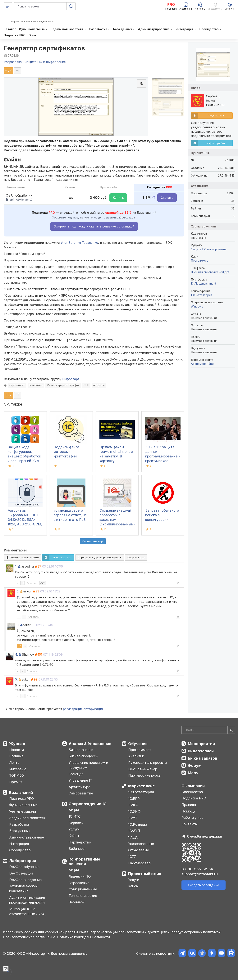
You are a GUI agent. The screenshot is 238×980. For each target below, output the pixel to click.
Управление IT (80, 780)
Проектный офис (145, 874)
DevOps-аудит (21, 873)
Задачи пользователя (27, 818)
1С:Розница (138, 824)
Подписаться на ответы (23, 557)
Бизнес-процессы (83, 756)
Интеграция (19, 844)
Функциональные (23, 805)
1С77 (132, 857)
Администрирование (27, 837)
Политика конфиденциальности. (84, 937)
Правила (189, 805)
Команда (76, 774)
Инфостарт (71, 379)
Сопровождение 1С (88, 804)
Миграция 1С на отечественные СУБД (27, 911)
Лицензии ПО (80, 876)
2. (18, 591)
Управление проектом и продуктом (88, 765)
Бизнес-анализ (81, 750)
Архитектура (79, 787)
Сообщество (20, 850)
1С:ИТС (75, 816)
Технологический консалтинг (23, 889)
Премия (16, 782)
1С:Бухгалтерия (141, 792)
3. (18, 625)
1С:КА (133, 805)
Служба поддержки (205, 836)
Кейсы (74, 836)
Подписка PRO (22, 799)
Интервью (18, 769)
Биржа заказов (203, 758)
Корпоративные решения (84, 861)
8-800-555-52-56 (197, 869)
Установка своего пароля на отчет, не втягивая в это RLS (70, 515)
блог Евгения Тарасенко (80, 243)
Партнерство (80, 842)
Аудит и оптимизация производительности (27, 900)
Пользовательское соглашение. (30, 937)
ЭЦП (86, 385)
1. (16, 566)
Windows (197, 306)
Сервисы (76, 823)
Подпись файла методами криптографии (66, 452)
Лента (14, 763)
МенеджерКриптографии (63, 385)
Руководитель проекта (147, 763)
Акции (74, 810)
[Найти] (231, 730)
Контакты (190, 824)
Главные (16, 756)
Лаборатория (23, 861)
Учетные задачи (23, 811)
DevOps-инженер (143, 769)
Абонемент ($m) (202, 364)
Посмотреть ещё (93, 541)
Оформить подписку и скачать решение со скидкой (94, 226)
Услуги (74, 829)
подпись (99, 385)
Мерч (193, 773)
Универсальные (141, 844)
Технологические (83, 896)
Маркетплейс (142, 786)
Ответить (32, 583)
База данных (20, 831)
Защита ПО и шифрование (209, 249)
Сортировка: (100, 557)
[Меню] (8, 6)
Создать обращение (204, 885)
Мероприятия (201, 744)
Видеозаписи (201, 751)
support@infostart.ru (200, 874)
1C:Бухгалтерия (201, 295)
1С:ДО (133, 837)
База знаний (21, 793)
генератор (36, 385)
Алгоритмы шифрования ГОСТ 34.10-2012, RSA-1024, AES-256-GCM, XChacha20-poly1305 (25, 520)
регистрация (73, 709)
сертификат (17, 385)
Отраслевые (79, 883)
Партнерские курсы (145, 775)
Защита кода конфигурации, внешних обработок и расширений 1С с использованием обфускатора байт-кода (24, 461)
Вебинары (77, 849)
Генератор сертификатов (44, 48)
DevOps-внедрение (25, 880)
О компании (193, 786)
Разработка (19, 824)
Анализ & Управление (90, 744)
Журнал (17, 744)
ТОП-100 (16, 775)
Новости (16, 750)
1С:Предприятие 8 (203, 283)
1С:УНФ (134, 811)
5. (16, 679)
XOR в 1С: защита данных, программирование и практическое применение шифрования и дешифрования (163, 461)
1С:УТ (133, 818)
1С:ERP (134, 799)
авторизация (94, 709)
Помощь (189, 811)
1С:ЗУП (134, 831)
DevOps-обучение (24, 867)
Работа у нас (192, 818)
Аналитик (136, 756)
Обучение (138, 744)
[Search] (208, 730)
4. (16, 654)
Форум (195, 766)
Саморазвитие (81, 793)
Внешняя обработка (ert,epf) (211, 272)
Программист (200, 261)
